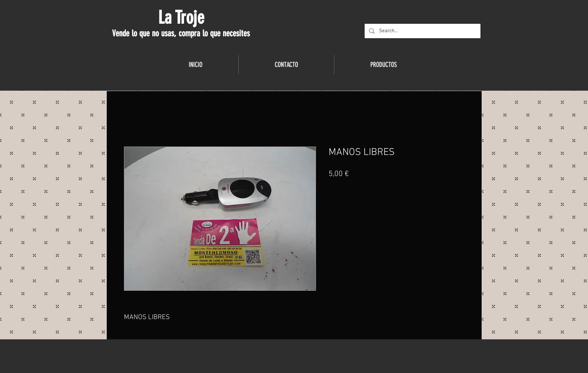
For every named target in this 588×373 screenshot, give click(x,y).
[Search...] (422, 31)
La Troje (181, 18)
